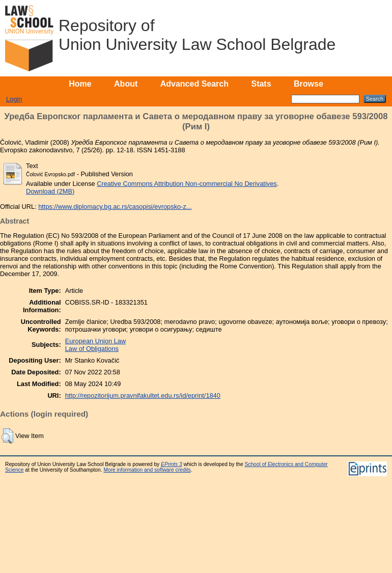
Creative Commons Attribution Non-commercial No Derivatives (187, 184)
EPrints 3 (172, 464)
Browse (309, 84)
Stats (261, 84)
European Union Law (96, 341)
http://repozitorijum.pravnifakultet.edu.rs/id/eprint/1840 (143, 395)
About (126, 84)
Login (14, 99)
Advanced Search (194, 84)
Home (80, 84)
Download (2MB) (50, 191)
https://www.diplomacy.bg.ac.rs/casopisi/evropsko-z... (115, 207)
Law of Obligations (92, 349)
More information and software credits (147, 470)
